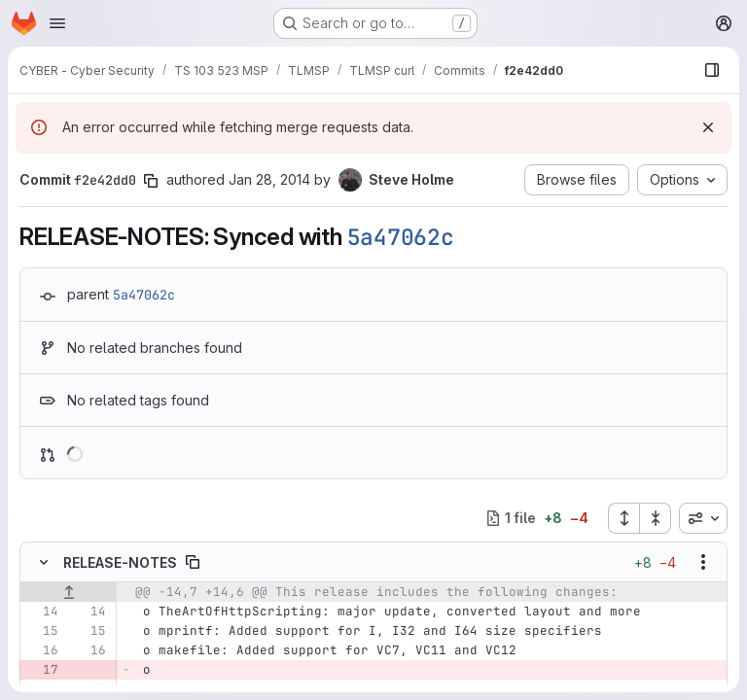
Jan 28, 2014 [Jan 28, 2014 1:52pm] (269, 179)
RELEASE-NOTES (120, 562)
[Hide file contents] (44, 562)
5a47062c (401, 237)
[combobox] (703, 518)
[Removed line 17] (42, 670)
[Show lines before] (69, 592)
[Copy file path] (193, 562)
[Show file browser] (712, 70)
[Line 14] (42, 612)
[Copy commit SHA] (151, 181)
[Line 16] (42, 650)
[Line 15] (42, 631)
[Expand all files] (623, 518)
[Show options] (703, 562)
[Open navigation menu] (57, 23)
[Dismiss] (708, 127)
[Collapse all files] (656, 518)
